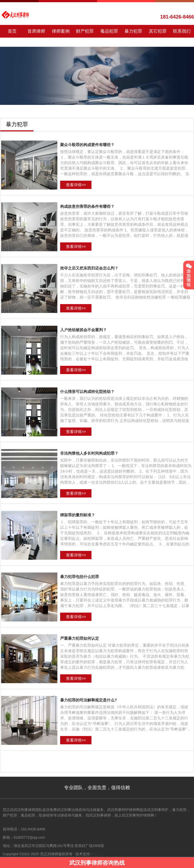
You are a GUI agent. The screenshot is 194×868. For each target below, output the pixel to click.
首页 (12, 31)
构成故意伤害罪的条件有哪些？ (87, 206)
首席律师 (36, 31)
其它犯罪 (158, 31)
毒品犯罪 (109, 31)
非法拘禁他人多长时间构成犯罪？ (89, 453)
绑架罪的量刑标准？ (78, 515)
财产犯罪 (85, 31)
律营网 (99, 854)
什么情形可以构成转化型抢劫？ (87, 392)
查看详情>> (76, 185)
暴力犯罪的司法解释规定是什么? (89, 700)
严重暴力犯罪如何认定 (80, 638)
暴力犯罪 (133, 31)
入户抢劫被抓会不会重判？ (83, 330)
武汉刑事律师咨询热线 (97, 863)
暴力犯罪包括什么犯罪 (80, 577)
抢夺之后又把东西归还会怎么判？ (89, 268)
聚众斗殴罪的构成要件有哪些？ (87, 145)
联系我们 (182, 31)
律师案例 (61, 31)
